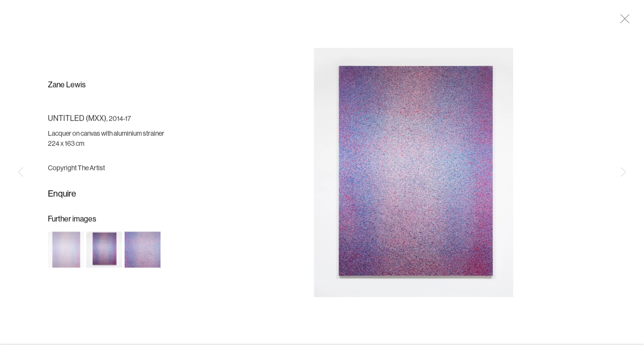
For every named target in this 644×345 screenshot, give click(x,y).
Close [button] (622, 22)
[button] (66, 251)
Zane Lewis (67, 87)
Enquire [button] (62, 196)
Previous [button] (21, 172)
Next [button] (623, 172)
